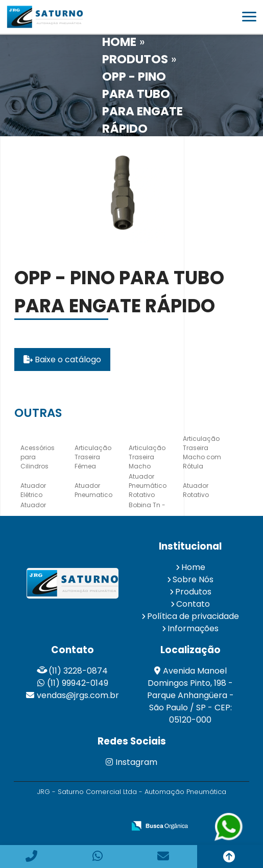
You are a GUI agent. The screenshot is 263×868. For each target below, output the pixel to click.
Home (193, 567)
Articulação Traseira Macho (147, 457)
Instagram (131, 762)
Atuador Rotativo (196, 490)
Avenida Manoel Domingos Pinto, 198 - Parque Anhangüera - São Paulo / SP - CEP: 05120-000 (190, 695)
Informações (193, 628)
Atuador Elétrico (33, 490)
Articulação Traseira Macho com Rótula (202, 452)
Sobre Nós (193, 579)
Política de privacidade (193, 616)
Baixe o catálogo (62, 359)
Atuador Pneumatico (93, 490)
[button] (249, 17)
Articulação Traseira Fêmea (93, 457)
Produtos (193, 592)
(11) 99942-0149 (78, 683)
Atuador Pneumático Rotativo (148, 486)
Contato (193, 604)
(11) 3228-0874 (78, 671)
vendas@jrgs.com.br (78, 695)
